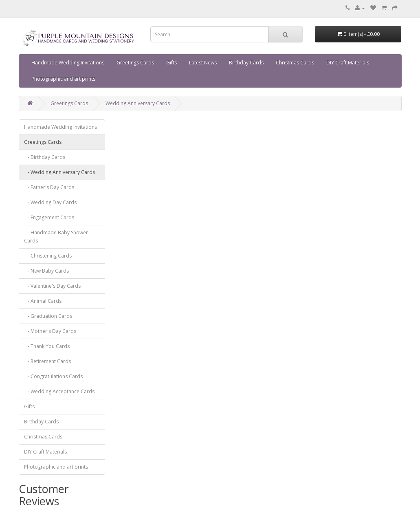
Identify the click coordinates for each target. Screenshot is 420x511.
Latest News (203, 63)
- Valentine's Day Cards (52, 286)
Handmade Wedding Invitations (68, 63)
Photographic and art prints (63, 79)
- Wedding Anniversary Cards (59, 172)
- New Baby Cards (46, 271)
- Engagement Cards (49, 217)
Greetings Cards (135, 63)
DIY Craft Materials (348, 63)
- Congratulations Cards (53, 376)
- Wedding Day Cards (50, 202)
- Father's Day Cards (49, 187)
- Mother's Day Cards (50, 331)
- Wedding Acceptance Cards (59, 391)
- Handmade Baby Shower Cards (56, 237)
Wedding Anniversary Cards (138, 103)
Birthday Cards (246, 63)
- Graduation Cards (48, 316)
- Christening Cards (48, 256)
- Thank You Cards (47, 346)
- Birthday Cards (45, 157)
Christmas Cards (295, 63)
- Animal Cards (43, 301)
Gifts (172, 63)
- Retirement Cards (47, 361)
